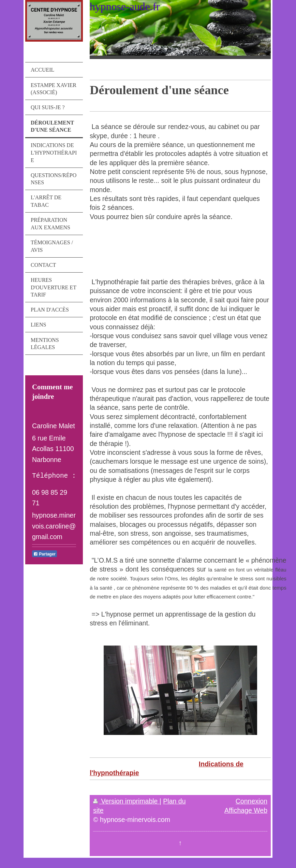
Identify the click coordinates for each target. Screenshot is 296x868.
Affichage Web (246, 810)
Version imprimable (126, 801)
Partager (45, 554)
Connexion (251, 801)
